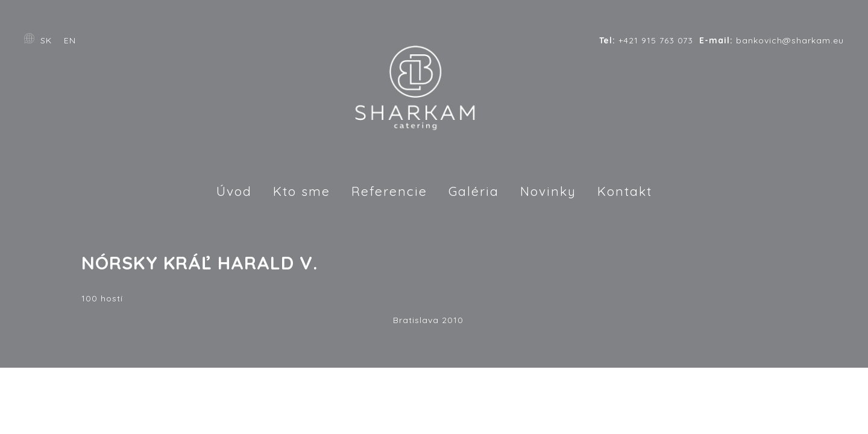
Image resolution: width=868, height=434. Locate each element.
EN (70, 40)
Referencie (389, 191)
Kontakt (625, 191)
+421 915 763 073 (646, 40)
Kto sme (302, 191)
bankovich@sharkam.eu (772, 40)
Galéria (474, 191)
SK (46, 40)
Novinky (548, 191)
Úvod (234, 191)
